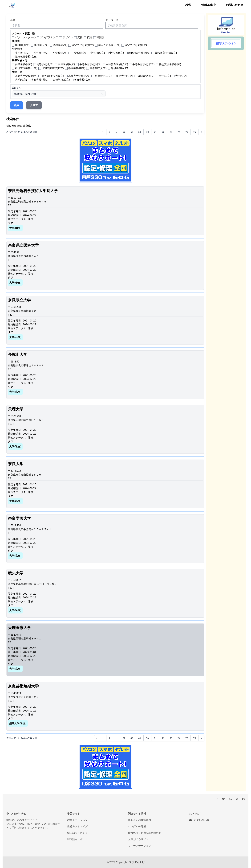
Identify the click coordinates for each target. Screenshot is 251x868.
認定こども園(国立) (83, 45)
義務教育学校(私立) (26, 57)
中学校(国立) (79, 53)
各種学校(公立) (61, 80)
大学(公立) (181, 76)
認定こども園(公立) (109, 45)
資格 (80, 37)
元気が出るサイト (138, 839)
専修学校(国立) (77, 68)
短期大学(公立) (125, 76)
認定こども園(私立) (136, 45)
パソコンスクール (25, 37)
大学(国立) (165, 76)
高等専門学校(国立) (26, 76)
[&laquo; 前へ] (97, 132)
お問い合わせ (235, 5)
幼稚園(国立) (22, 45)
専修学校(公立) (98, 68)
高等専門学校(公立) (53, 76)
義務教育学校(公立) (166, 53)
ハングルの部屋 (137, 826)
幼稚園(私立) (60, 45)
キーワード (112, 20)
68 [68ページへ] (132, 132)
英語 (89, 37)
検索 (188, 5)
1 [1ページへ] (103, 132)
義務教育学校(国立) (139, 53)
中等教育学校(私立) (143, 64)
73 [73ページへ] (171, 132)
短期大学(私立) (146, 76)
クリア (34, 105)
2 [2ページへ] (110, 132)
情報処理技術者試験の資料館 (145, 833)
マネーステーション (140, 846)
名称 (13, 20)
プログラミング (49, 37)
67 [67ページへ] (124, 132)
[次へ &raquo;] (201, 132)
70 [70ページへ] (147, 132)
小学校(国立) (22, 53)
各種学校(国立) (40, 80)
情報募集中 (209, 5)
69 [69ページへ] (140, 132)
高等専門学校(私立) (79, 76)
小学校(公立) (41, 53)
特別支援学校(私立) (53, 68)
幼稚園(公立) (41, 45)
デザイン (68, 37)
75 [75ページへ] (187, 132)
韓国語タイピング (77, 833)
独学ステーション (77, 820)
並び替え (16, 88)
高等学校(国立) (24, 64)
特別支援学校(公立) (26, 68)
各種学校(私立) (83, 80)
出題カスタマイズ (77, 826)
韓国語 (100, 37)
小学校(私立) (60, 53)
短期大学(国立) (103, 76)
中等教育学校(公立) (117, 64)
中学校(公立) (98, 53)
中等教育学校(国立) (90, 64)
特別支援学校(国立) (170, 64)
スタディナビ (137, 862)
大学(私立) (21, 80)
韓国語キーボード (77, 839)
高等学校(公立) (45, 64)
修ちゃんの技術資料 (140, 820)
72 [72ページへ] (163, 132)
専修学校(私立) (119, 68)
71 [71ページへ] (155, 132)
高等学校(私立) (66, 64)
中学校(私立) (117, 53)
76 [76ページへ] (194, 132)
